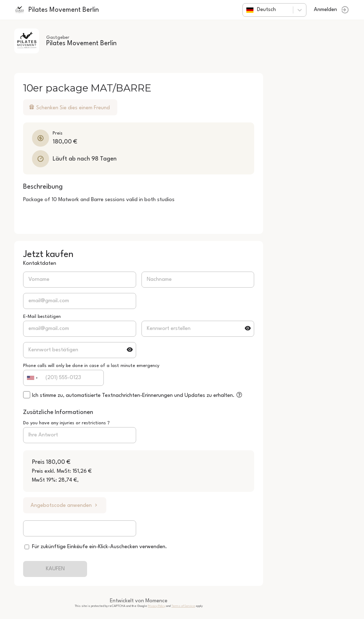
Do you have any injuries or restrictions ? (66, 423)
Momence (156, 601)
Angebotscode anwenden (65, 505)
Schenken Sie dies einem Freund (69, 107)
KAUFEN (55, 569)
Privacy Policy (157, 606)
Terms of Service (183, 606)
